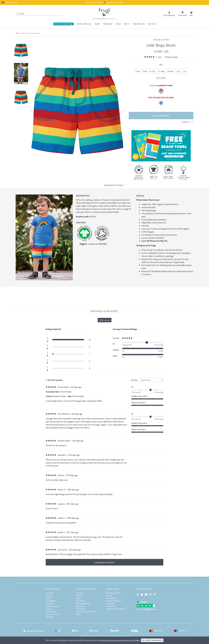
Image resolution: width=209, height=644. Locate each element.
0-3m (138, 71)
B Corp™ (49, 598)
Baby (97, 24)
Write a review (171, 57)
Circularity (50, 603)
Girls (118, 24)
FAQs (78, 614)
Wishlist (188, 122)
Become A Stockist (53, 614)
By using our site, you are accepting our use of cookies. (120, 640)
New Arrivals (84, 24)
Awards (49, 609)
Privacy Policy (111, 598)
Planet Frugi (53, 589)
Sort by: (134, 380)
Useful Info (113, 589)
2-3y (178, 71)
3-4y (185, 71)
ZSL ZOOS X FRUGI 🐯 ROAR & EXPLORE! (104, 2)
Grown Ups (139, 24)
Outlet (152, 24)
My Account (80, 606)
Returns (79, 598)
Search (20, 14)
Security (109, 595)
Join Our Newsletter (83, 603)
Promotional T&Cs (113, 593)
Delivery (79, 595)
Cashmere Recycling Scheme (87, 611)
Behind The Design (53, 606)
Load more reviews (104, 562)
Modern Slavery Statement (116, 609)
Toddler (108, 24)
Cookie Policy (111, 606)
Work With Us (51, 611)
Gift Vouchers (81, 609)
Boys (127, 24)
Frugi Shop (50, 593)
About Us (49, 595)
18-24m (170, 71)
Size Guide (161, 78)
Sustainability (51, 601)
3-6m (145, 71)
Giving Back (50, 617)
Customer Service (86, 589)
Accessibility (111, 603)
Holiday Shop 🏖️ (63, 24)
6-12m (153, 71)
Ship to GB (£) (9, 2)
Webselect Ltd (124, 636)
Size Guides (80, 601)
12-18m (161, 71)
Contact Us (80, 593)
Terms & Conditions (114, 601)
